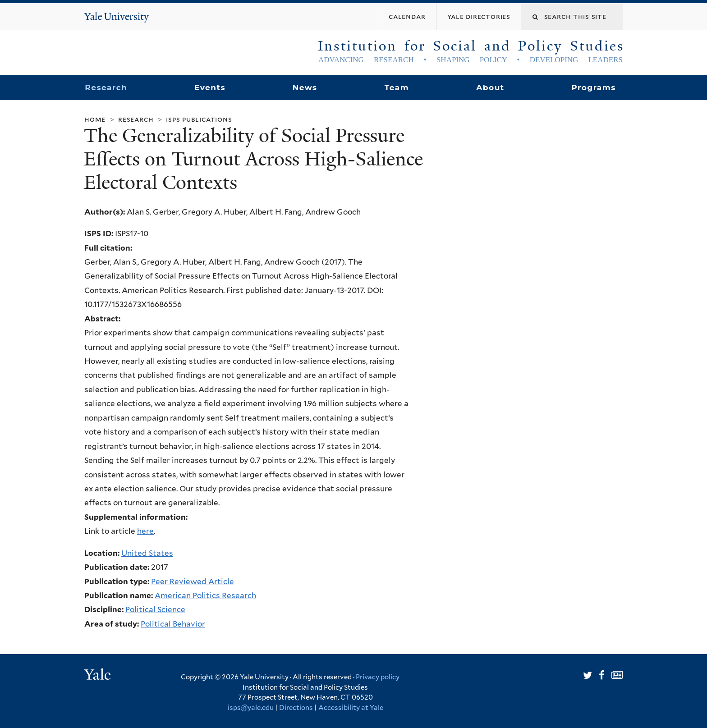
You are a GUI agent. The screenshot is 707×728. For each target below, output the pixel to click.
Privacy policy (378, 677)
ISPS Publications (199, 119)
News (305, 87)
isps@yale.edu (251, 708)
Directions (296, 708)
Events (210, 87)
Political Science (155, 609)
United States (147, 553)
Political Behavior (173, 624)
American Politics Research (205, 595)
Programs (594, 87)
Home (95, 119)
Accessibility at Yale (351, 708)
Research (106, 87)
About (490, 87)
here (145, 531)
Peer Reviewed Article (193, 581)
